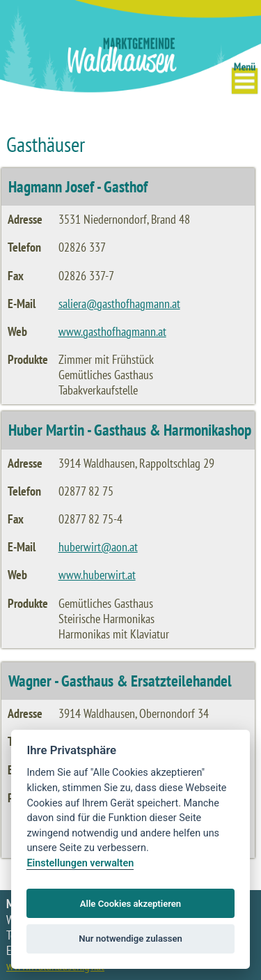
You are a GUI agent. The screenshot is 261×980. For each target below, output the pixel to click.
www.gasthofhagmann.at (112, 331)
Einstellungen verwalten (80, 863)
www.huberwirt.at (97, 575)
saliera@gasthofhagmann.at (119, 304)
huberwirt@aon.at (98, 547)
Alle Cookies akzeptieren (130, 904)
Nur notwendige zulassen (130, 939)
